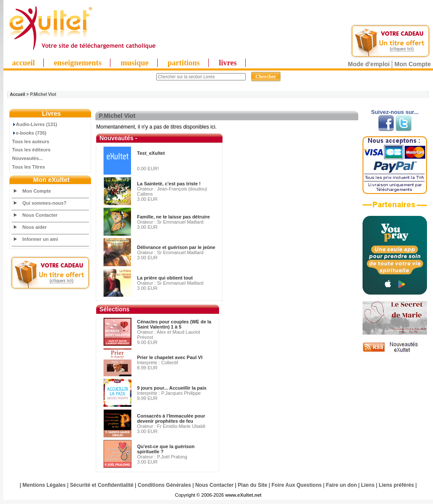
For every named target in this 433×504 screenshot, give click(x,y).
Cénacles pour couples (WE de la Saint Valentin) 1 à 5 (174, 324)
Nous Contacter (40, 215)
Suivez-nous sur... (395, 112)
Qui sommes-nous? (44, 203)
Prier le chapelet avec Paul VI (170, 357)
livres (228, 63)
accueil (23, 63)
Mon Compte (413, 64)
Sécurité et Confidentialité (102, 485)
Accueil (18, 94)
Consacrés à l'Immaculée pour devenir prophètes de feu (171, 418)
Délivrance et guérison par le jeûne (176, 247)
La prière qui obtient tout (165, 278)
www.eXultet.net (243, 495)
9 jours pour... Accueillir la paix (172, 388)
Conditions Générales (165, 485)
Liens (368, 485)
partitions (184, 63)
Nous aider (35, 227)
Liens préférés (396, 485)
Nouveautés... (27, 158)
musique (135, 63)
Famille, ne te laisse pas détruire (173, 217)
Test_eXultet (151, 153)
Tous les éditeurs (31, 150)
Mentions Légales (44, 485)
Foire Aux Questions (297, 485)
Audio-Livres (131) (35, 124)
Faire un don (342, 485)
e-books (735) (29, 133)
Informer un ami (40, 239)
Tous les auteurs (31, 141)
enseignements (78, 63)
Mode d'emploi (369, 64)
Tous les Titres (29, 167)
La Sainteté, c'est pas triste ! (169, 184)
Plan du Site (253, 485)
